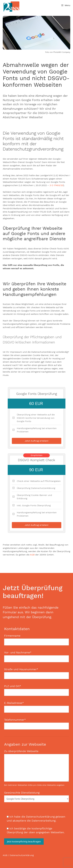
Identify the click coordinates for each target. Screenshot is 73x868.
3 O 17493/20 (56, 185)
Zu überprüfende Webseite (36, 768)
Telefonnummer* (36, 723)
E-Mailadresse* (36, 706)
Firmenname (36, 639)
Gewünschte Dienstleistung (36, 796)
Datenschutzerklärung (22, 855)
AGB (32, 555)
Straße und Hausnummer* (36, 672)
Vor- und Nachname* (36, 656)
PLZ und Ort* (36, 689)
